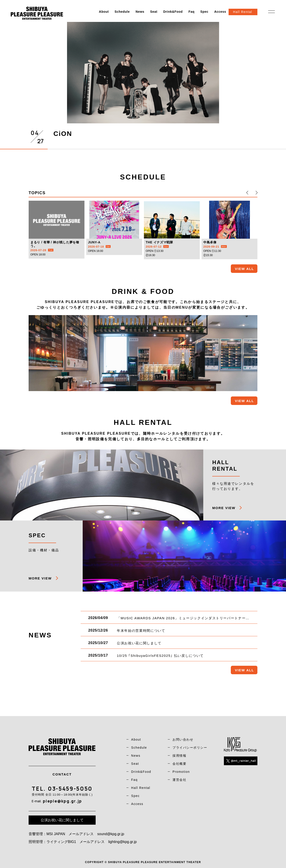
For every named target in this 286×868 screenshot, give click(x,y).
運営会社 (179, 780)
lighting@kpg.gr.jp (122, 842)
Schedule (122, 12)
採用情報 (179, 756)
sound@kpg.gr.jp (111, 834)
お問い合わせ (183, 739)
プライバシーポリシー (190, 748)
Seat (154, 12)
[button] (247, 193)
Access (220, 12)
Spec (204, 12)
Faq (191, 12)
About (104, 12)
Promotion (181, 772)
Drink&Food (173, 12)
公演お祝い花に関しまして (62, 820)
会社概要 (179, 764)
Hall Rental (141, 788)
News (140, 12)
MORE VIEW (224, 508)
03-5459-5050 (70, 789)
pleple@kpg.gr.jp (62, 801)
